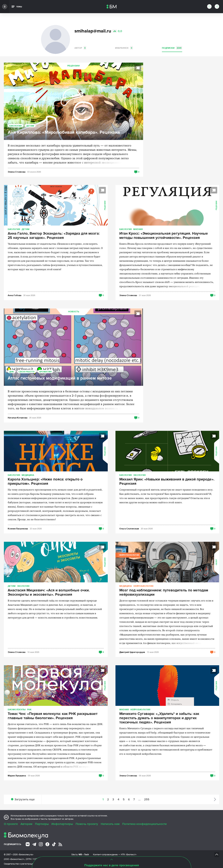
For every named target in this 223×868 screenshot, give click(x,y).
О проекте (11, 824)
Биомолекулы (17, 709)
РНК (29, 709)
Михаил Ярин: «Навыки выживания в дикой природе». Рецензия (167, 482)
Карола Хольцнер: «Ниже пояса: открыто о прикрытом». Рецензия (45, 482)
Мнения (138, 229)
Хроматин (45, 372)
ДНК (12, 372)
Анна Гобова (15, 295)
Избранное (124, 48)
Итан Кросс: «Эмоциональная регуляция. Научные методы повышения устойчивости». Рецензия (164, 236)
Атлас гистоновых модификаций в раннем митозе (60, 378)
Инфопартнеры (62, 824)
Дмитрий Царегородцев (132, 652)
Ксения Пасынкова (18, 529)
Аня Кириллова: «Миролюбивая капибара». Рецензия (64, 132)
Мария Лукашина (17, 776)
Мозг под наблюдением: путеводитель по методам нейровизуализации (164, 593)
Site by (80, 854)
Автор (80, 48)
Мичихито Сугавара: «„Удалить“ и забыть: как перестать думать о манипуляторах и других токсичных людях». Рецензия (159, 718)
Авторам (26, 824)
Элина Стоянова (17, 172)
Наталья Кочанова (18, 418)
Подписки (172, 48)
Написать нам (110, 824)
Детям (30, 126)
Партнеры (42, 824)
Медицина (28, 475)
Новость (74, 312)
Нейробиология (143, 586)
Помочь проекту (87, 824)
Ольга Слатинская (129, 529)
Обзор (217, 562)
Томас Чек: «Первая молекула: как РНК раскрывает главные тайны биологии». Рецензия (53, 716)
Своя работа (27, 372)
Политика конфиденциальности (144, 824)
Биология (15, 126)
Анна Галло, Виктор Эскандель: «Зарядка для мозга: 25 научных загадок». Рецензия (54, 236)
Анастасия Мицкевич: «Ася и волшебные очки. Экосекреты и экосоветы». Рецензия (49, 593)
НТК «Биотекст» (129, 854)
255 (147, 799)
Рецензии (73, 66)
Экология (139, 475)
